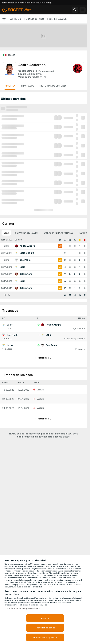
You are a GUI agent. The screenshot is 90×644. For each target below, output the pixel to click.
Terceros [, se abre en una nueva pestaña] (47, 587)
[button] (75, 10)
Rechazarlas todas (45, 628)
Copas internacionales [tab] (59, 233)
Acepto (45, 618)
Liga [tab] (6, 233)
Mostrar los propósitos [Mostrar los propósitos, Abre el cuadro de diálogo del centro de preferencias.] (45, 637)
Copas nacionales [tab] (26, 233)
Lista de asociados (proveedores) (23, 608)
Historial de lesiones (53, 86)
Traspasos (27, 86)
